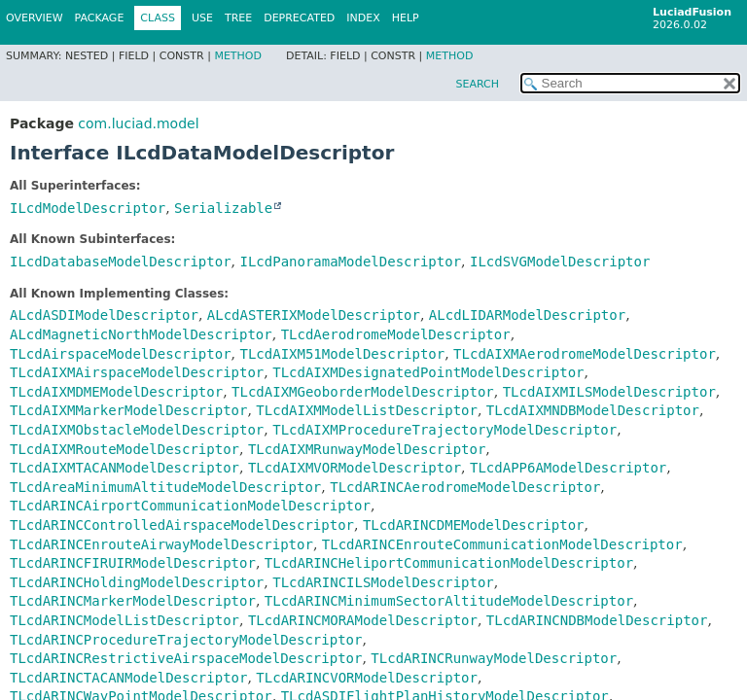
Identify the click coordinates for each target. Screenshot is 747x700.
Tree (238, 18)
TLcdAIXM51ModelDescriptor (342, 354)
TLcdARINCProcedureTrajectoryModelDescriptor (186, 640)
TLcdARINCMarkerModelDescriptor (133, 601)
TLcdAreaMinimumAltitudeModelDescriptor (165, 487)
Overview (35, 18)
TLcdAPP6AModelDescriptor (568, 468)
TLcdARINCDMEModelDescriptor (474, 525)
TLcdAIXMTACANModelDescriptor (124, 468)
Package (100, 18)
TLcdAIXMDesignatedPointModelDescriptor (428, 372)
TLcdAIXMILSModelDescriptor (609, 392)
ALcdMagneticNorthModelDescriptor (141, 334)
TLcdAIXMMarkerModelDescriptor (128, 410)
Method (238, 56)
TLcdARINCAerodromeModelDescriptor (465, 487)
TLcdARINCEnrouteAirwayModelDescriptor (161, 544)
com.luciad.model (138, 123)
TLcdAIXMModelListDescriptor (367, 410)
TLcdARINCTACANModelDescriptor (128, 678)
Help (406, 18)
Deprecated (299, 18)
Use (202, 18)
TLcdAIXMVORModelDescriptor (355, 468)
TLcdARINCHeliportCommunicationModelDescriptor (449, 563)
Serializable (223, 208)
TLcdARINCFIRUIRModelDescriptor (133, 563)
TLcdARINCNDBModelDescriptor (597, 620)
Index (363, 18)
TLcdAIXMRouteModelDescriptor (124, 449)
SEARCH (477, 84)
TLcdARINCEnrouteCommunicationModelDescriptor (502, 544)
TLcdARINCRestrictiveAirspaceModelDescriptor (186, 658)
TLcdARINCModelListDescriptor (124, 620)
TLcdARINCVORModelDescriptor (367, 678)
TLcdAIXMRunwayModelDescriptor (367, 449)
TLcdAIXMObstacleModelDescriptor (137, 430)
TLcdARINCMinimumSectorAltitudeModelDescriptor (449, 601)
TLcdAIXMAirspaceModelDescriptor (137, 372)
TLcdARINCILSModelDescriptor (383, 582)
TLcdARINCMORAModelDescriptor (363, 620)
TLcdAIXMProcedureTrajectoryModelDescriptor (445, 430)
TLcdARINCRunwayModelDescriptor (494, 658)
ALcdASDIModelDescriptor (104, 315)
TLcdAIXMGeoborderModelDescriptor (363, 392)
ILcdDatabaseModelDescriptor (121, 262)
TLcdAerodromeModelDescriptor (396, 334)
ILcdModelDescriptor (88, 208)
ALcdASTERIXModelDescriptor (314, 315)
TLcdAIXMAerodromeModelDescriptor (585, 354)
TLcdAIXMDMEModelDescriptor (116, 392)
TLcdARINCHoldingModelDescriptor (137, 582)
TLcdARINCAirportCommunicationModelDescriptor (190, 506)
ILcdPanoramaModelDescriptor (350, 262)
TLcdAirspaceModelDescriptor (121, 354)
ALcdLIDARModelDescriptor (527, 315)
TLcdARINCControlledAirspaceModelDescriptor (182, 525)
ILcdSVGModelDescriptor (560, 262)
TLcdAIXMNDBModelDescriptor (593, 410)
